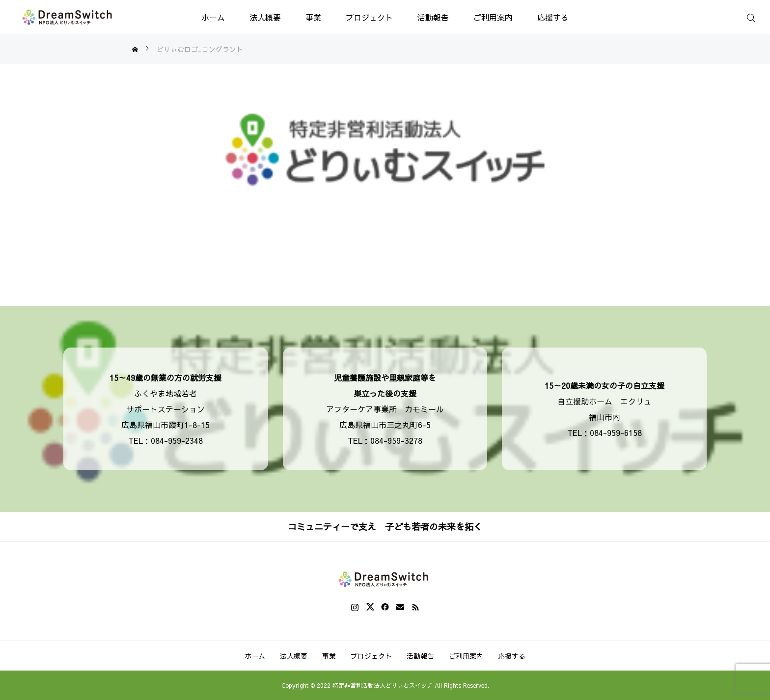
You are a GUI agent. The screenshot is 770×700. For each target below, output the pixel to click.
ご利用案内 (493, 17)
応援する (553, 17)
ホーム (213, 17)
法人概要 (265, 17)
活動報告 (433, 17)
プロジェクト (369, 17)
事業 (313, 17)
